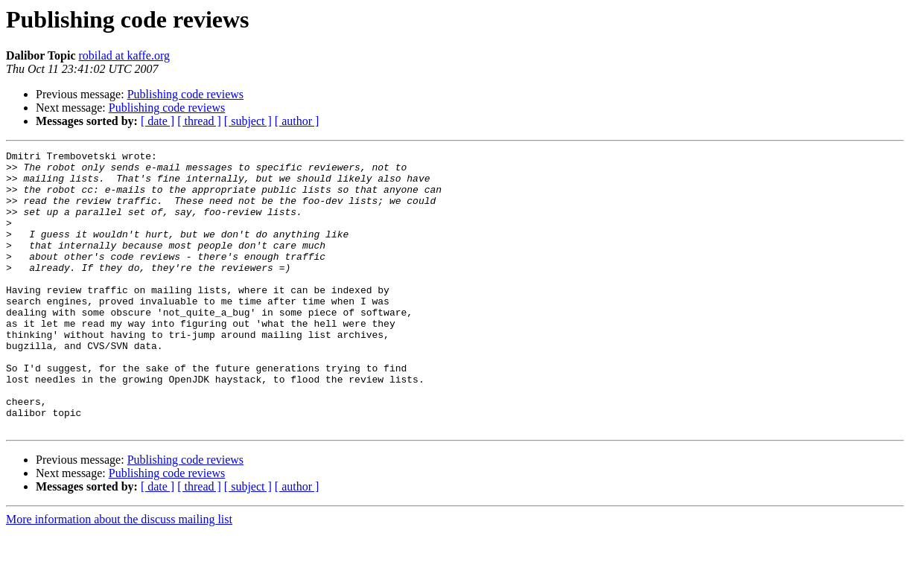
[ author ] (297, 121)
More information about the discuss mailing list (119, 575)
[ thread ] (199, 121)
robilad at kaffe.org (124, 55)
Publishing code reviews (185, 94)
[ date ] (157, 121)
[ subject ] (248, 121)
